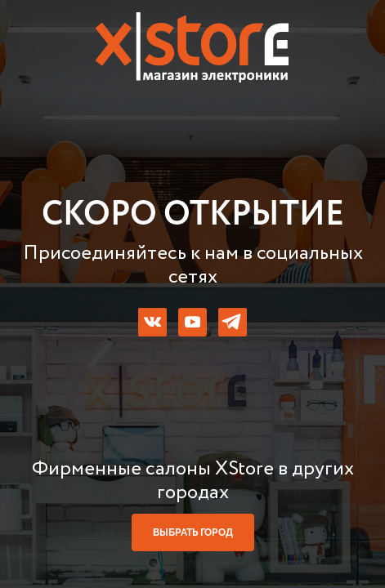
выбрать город (193, 532)
